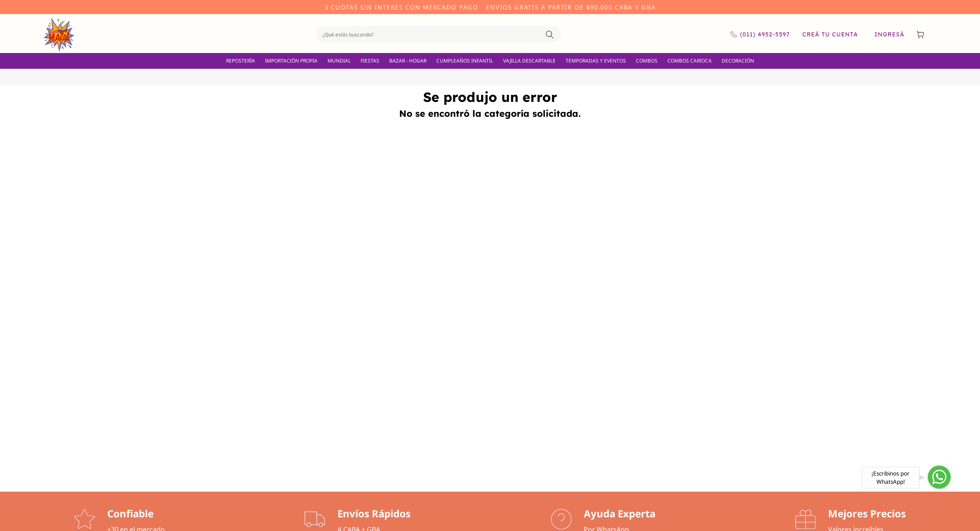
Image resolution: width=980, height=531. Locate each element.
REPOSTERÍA (241, 61)
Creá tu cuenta (830, 34)
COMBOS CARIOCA (690, 61)
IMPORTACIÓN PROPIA (291, 61)
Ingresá (889, 34)
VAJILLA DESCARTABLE (529, 61)
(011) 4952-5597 (760, 34)
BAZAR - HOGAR (408, 61)
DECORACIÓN (738, 61)
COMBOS (647, 61)
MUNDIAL (339, 61)
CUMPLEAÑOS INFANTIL (465, 61)
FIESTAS (370, 61)
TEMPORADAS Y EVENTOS (596, 61)
